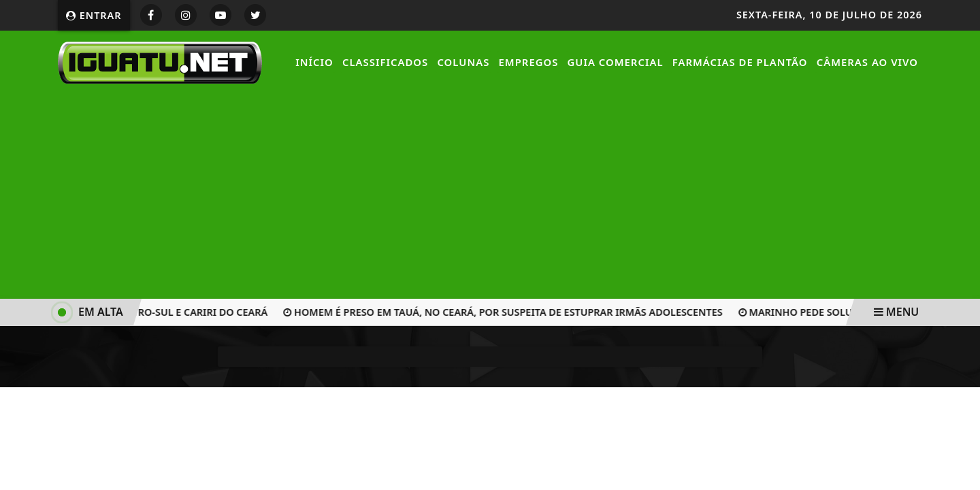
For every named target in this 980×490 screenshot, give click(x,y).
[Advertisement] (490, 193)
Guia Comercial (616, 62)
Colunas (463, 62)
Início (314, 62)
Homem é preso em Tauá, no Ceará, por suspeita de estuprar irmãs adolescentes (505, 312)
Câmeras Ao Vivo (867, 62)
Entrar (94, 15)
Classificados (385, 62)
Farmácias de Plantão (740, 62)
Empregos (529, 62)
